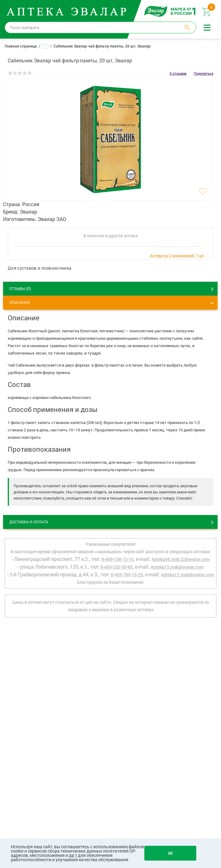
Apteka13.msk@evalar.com (177, 567)
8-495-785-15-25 (127, 575)
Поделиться (204, 73)
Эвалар (28, 212)
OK (170, 853)
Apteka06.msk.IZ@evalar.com (181, 559)
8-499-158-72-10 (117, 559)
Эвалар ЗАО (52, 219)
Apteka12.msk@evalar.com (187, 575)
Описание (20, 302)
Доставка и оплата (29, 522)
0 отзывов (178, 73)
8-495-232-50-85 (117, 567)
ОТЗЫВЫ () (20, 288)
